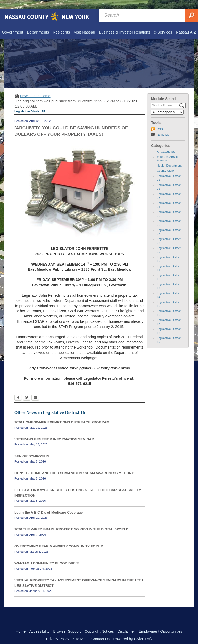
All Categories (166, 143)
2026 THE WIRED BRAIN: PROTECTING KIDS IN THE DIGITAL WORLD (71, 520)
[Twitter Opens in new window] (27, 389)
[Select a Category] (167, 103)
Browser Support (67, 623)
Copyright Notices (99, 623)
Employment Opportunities (161, 623)
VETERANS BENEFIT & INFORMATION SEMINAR (54, 430)
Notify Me (163, 126)
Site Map (80, 630)
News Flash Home (35, 87)
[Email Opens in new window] (35, 389)
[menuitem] (12, 24)
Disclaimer (126, 623)
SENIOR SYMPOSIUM (32, 447)
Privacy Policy (58, 630)
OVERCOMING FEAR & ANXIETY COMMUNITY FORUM (59, 537)
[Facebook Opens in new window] (18, 389)
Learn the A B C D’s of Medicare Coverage (49, 504)
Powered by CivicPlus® (133, 630)
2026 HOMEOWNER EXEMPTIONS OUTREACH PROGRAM (62, 413)
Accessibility (39, 623)
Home (21, 623)
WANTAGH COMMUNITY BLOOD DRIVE (47, 554)
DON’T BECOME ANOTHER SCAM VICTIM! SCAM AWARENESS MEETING (74, 464)
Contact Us (100, 630)
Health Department (169, 157)
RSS (160, 120)
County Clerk (165, 162)
